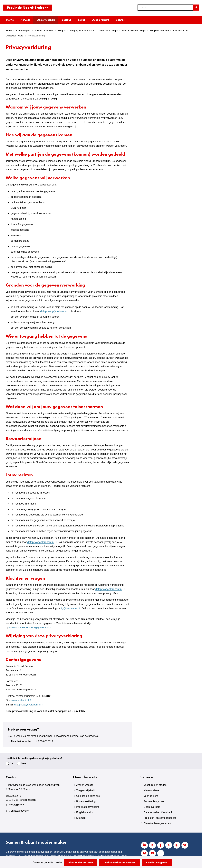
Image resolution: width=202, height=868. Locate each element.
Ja (11, 763)
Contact (121, 20)
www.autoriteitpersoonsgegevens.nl (31, 627)
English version (85, 812)
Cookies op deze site (88, 796)
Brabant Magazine (154, 801)
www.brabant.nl (22, 700)
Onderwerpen (46, 20)
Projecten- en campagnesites (160, 818)
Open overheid (152, 807)
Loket (81, 20)
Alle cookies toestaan (81, 862)
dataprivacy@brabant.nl (55, 311)
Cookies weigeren (157, 862)
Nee (24, 763)
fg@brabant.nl (71, 608)
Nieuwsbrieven (152, 790)
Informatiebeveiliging (88, 807)
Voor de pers (151, 796)
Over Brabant (100, 20)
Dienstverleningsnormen (157, 823)
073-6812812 (46, 741)
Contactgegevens (19, 811)
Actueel (25, 20)
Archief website (85, 785)
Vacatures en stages (155, 785)
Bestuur (66, 20)
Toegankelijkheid (86, 790)
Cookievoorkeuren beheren (120, 862)
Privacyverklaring (86, 801)
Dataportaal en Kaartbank (158, 812)
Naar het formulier (21, 741)
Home (10, 20)
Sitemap (81, 818)
